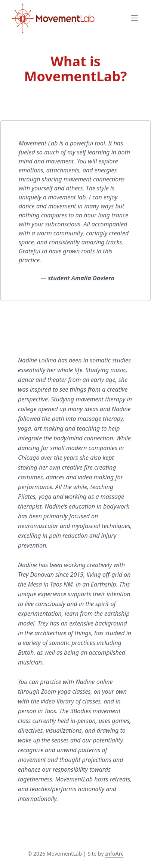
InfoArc (114, 854)
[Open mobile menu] (135, 18)
